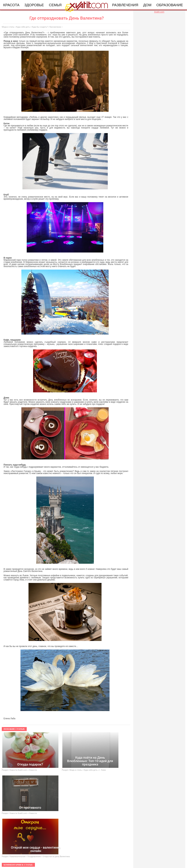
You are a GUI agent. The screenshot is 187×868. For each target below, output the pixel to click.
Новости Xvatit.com (18, 770)
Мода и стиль (8, 27)
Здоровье (34, 5)
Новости (33, 770)
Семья (55, 5)
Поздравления (34, 857)
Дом (147, 5)
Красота (11, 5)
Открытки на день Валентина (56, 857)
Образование (170, 5)
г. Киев (103, 770)
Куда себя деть (23, 27)
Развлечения (125, 5)
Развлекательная (18, 857)
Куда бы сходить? (40, 27)
